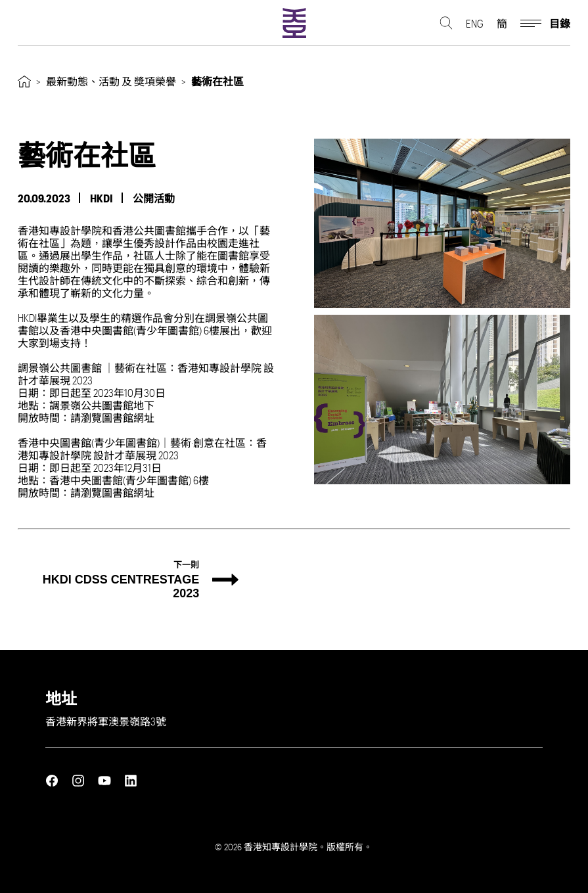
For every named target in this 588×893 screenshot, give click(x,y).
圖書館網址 (128, 418)
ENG (475, 23)
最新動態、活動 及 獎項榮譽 (111, 81)
